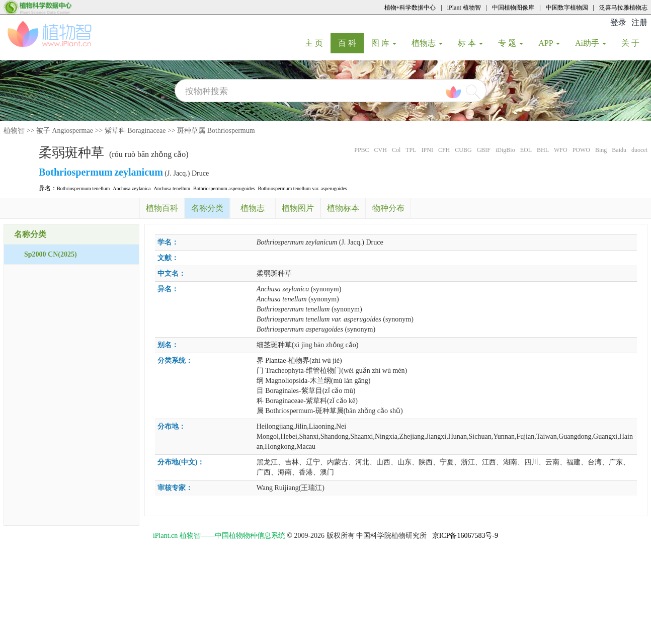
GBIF (484, 150)
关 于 (634, 43)
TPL (411, 150)
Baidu (619, 150)
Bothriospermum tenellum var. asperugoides (302, 188)
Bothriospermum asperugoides (224, 188)
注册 (639, 22)
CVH (381, 150)
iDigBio (505, 150)
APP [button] (549, 43)
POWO (581, 150)
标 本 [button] (470, 43)
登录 (618, 22)
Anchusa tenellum (172, 188)
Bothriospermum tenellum (83, 188)
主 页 (318, 43)
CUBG (463, 150)
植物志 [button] (427, 43)
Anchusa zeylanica (132, 188)
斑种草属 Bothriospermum (216, 131)
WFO (561, 150)
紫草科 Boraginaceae (135, 131)
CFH (444, 150)
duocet (639, 150)
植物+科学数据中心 (410, 8)
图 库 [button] (384, 43)
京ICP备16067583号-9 (465, 536)
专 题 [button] (511, 43)
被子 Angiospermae (65, 131)
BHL (543, 150)
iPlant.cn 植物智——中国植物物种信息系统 (219, 536)
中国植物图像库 (513, 8)
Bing (601, 150)
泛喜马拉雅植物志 (623, 8)
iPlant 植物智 (464, 8)
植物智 (14, 131)
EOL (526, 150)
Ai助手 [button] (591, 43)
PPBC (361, 150)
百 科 (351, 43)
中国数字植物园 (567, 8)
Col (396, 150)
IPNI (427, 150)
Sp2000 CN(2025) (51, 254)
